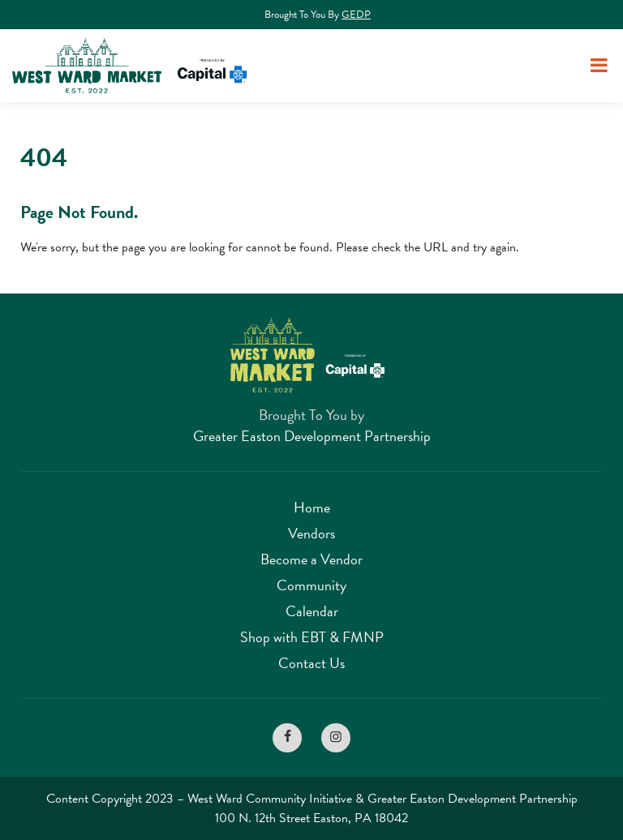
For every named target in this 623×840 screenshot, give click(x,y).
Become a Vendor (311, 559)
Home (312, 507)
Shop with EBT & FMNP (312, 637)
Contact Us (311, 663)
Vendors (311, 533)
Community (311, 585)
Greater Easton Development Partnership (312, 436)
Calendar (312, 611)
